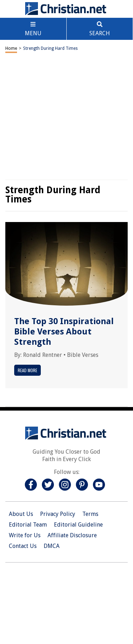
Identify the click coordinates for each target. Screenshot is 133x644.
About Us (21, 514)
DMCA (52, 546)
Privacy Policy (58, 514)
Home (11, 48)
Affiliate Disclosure (72, 535)
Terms (90, 514)
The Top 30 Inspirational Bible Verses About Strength (64, 332)
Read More (27, 370)
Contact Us (23, 546)
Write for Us (25, 535)
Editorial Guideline (78, 525)
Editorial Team (28, 525)
